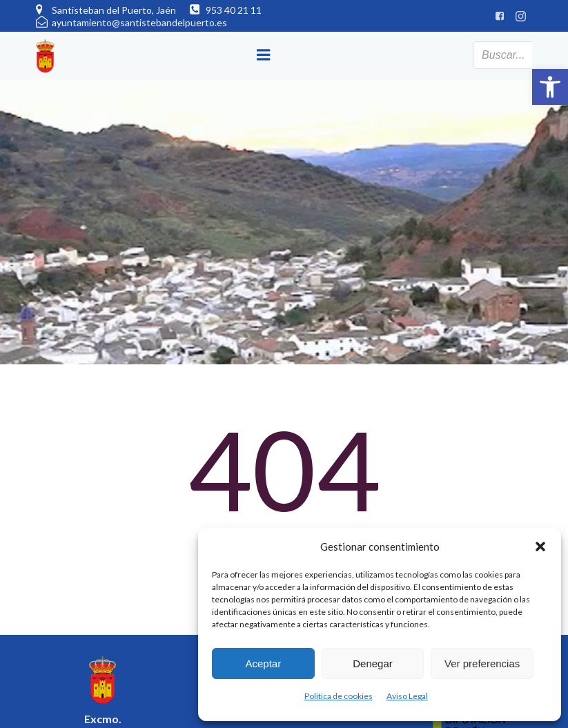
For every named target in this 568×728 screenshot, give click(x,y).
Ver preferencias (482, 663)
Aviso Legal (407, 696)
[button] (550, 87)
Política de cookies (339, 696)
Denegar (373, 663)
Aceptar (263, 663)
